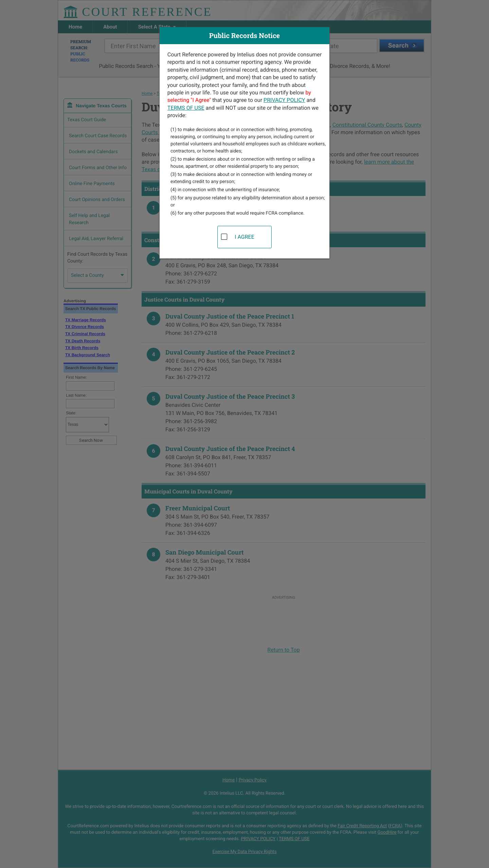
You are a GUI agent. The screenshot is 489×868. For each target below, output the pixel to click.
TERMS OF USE (186, 108)
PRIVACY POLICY (284, 100)
